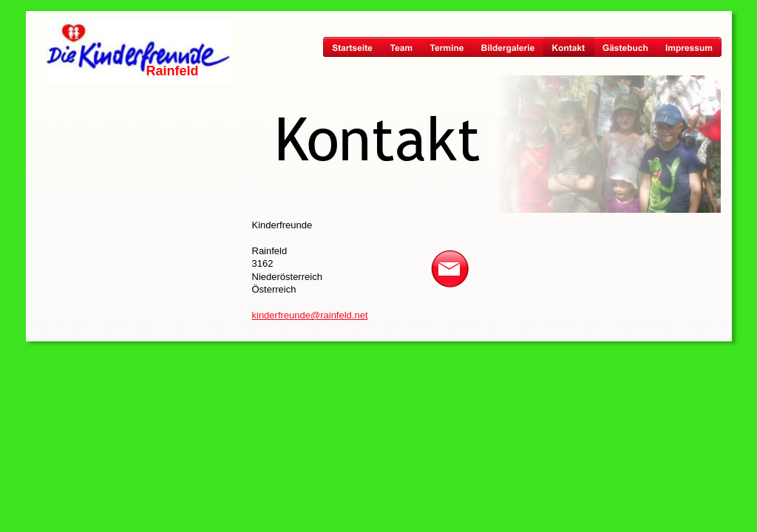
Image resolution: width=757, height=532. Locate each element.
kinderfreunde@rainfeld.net (310, 315)
